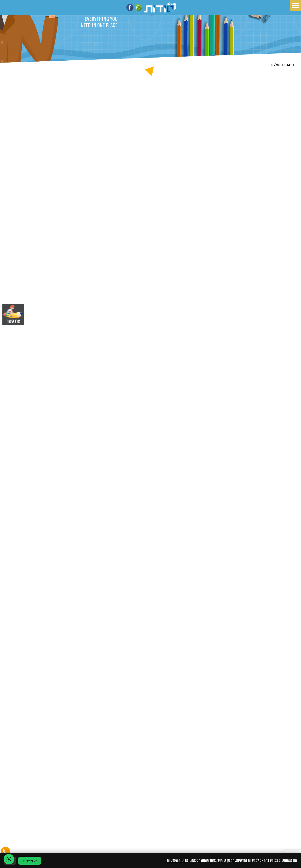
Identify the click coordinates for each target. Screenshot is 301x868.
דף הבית (289, 65)
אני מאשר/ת (30, 861)
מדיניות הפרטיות (177, 861)
